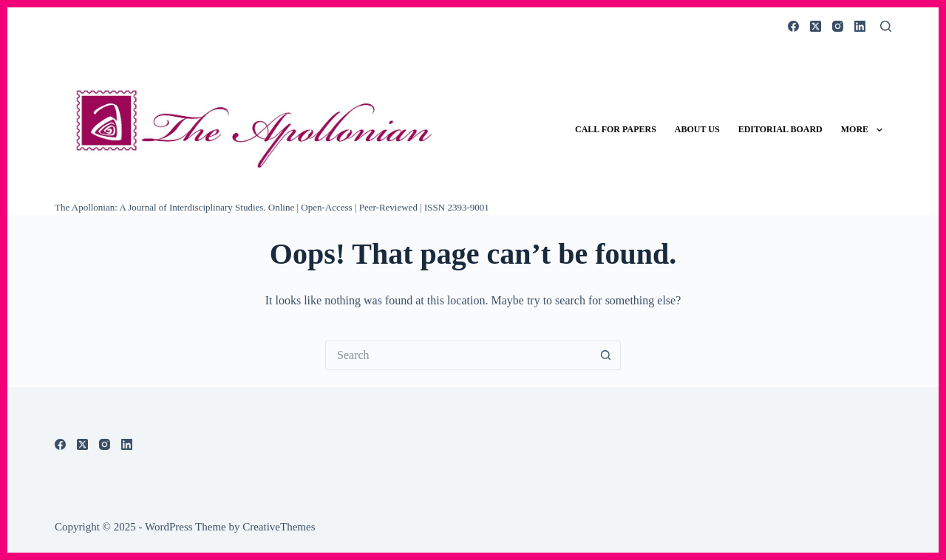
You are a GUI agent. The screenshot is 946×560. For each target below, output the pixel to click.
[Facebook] (793, 26)
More (865, 130)
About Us (697, 129)
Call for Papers (616, 129)
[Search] (886, 26)
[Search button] (606, 355)
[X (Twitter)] (816, 26)
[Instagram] (838, 26)
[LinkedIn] (860, 26)
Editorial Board (780, 129)
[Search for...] (458, 355)
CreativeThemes (279, 527)
